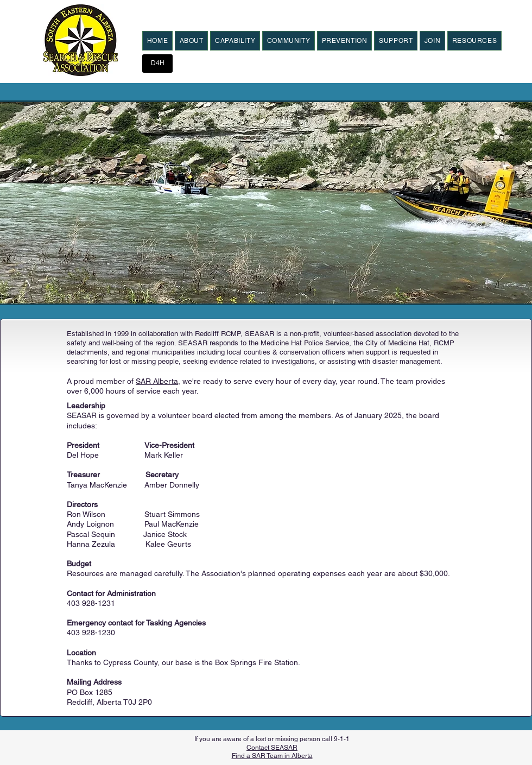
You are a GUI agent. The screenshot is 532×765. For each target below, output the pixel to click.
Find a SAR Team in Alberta (272, 756)
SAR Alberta (157, 381)
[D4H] (157, 64)
